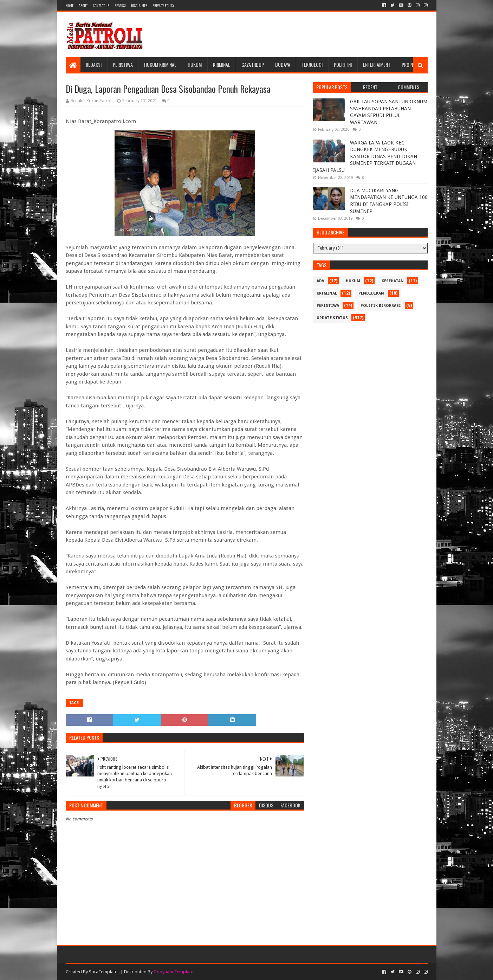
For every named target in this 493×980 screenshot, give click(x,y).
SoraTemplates (104, 972)
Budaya (283, 65)
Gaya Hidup (253, 65)
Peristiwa (123, 65)
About (83, 5)
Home (70, 5)
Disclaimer (139, 5)
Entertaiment (377, 65)
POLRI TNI (343, 65)
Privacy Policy (163, 5)
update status (332, 318)
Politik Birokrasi (381, 306)
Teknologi (312, 65)
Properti (411, 65)
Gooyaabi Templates (174, 972)
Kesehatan (393, 281)
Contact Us (101, 5)
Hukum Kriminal (160, 65)
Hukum (195, 65)
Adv (320, 281)
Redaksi (120, 5)
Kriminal (222, 65)
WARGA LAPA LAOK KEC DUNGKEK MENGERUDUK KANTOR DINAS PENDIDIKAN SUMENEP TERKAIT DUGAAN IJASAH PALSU (365, 156)
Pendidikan (371, 293)
